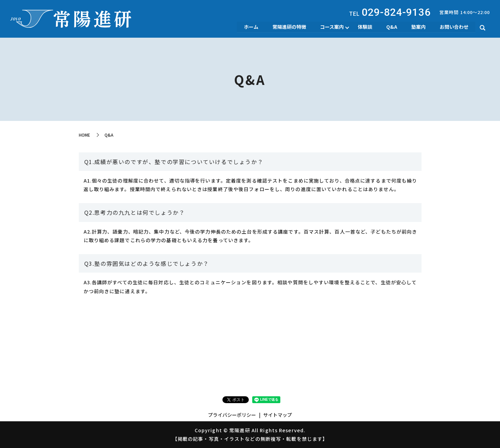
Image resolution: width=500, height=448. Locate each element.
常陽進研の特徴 (287, 27)
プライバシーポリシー (232, 415)
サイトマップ (278, 415)
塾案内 (418, 27)
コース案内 (330, 27)
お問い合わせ (454, 27)
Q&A (391, 27)
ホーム (249, 27)
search (483, 28)
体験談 (364, 27)
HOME (84, 135)
